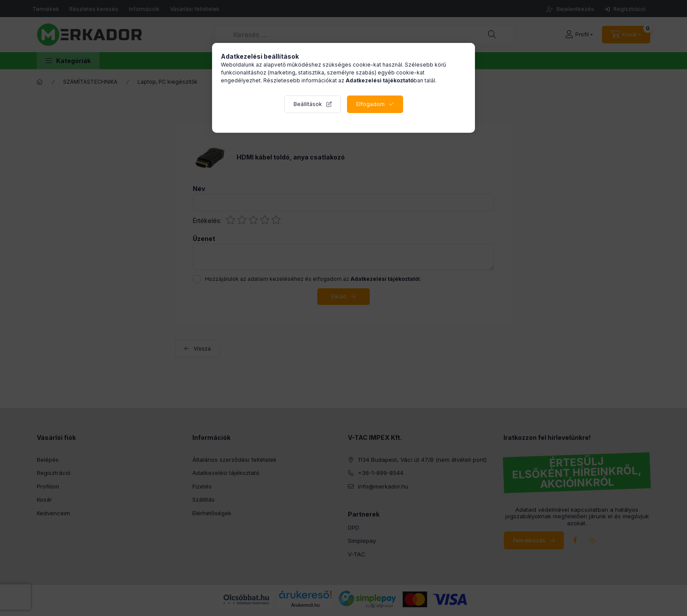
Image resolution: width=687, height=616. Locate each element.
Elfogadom (370, 104)
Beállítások (308, 104)
